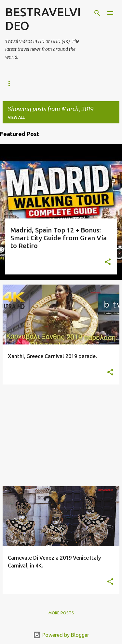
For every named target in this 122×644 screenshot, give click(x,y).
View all (16, 117)
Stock (68, 84)
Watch (39, 84)
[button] (108, 262)
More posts (61, 613)
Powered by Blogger (61, 635)
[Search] (97, 13)
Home (11, 84)
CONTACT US (102, 84)
